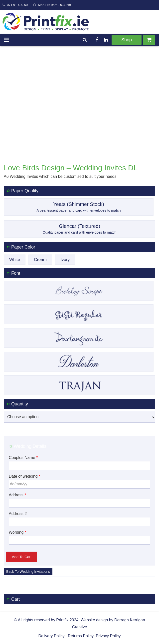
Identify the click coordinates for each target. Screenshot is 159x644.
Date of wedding (24, 476)
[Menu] (6, 40)
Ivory (65, 260)
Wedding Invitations (35, 572)
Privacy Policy (108, 636)
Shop (127, 40)
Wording (17, 532)
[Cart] (149, 40)
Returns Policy (80, 636)
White (15, 260)
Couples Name (23, 458)
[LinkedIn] (106, 40)
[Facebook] (97, 40)
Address (17, 495)
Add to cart (22, 557)
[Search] (85, 40)
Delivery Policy (52, 636)
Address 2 (18, 514)
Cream (40, 260)
